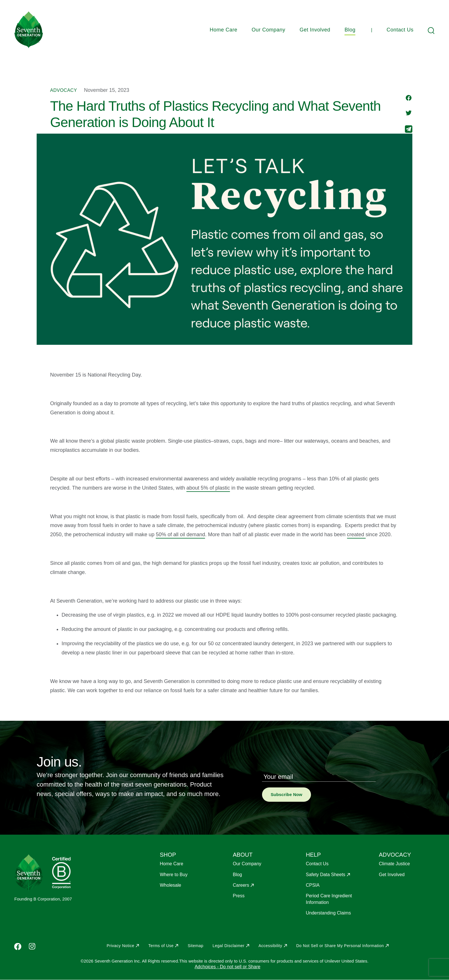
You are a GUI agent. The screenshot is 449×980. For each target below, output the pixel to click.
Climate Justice (394, 864)
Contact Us (400, 30)
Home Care (223, 30)
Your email (278, 777)
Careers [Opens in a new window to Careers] (241, 885)
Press (239, 896)
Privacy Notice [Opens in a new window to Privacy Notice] (120, 946)
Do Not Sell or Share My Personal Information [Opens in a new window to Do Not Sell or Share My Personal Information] (340, 946)
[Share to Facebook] (409, 98)
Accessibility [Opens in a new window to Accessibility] (270, 946)
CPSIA (313, 885)
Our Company (269, 30)
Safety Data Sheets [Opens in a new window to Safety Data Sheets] (326, 875)
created (356, 534)
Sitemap (195, 946)
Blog (350, 30)
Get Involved (315, 30)
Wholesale (171, 885)
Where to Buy (174, 875)
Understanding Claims (328, 913)
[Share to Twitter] (409, 113)
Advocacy (64, 90)
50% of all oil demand (180, 534)
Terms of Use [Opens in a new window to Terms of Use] (161, 946)
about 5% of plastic (208, 488)
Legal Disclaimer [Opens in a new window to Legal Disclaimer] (228, 946)
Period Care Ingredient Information (329, 899)
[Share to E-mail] (409, 130)
